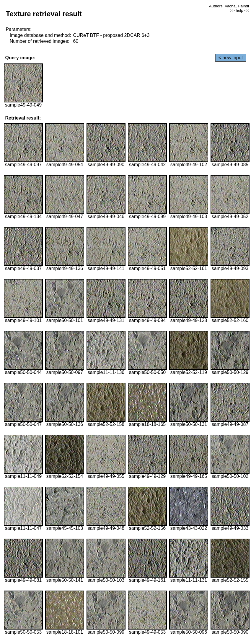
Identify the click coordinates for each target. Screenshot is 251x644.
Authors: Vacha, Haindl (229, 6)
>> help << (239, 10)
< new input (231, 58)
